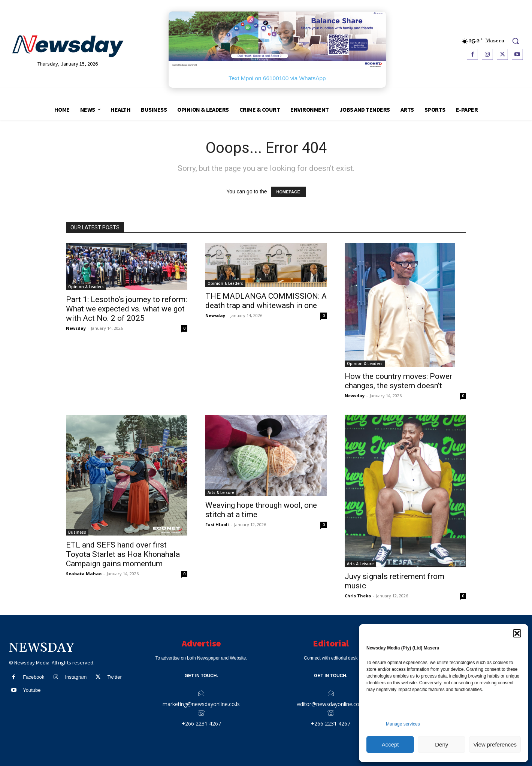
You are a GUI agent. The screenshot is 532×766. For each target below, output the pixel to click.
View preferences (495, 744)
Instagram (76, 677)
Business (77, 532)
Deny (442, 744)
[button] (517, 633)
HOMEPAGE (288, 192)
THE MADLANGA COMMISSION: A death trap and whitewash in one (266, 301)
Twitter (114, 677)
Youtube (32, 690)
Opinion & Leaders (86, 287)
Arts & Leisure (221, 492)
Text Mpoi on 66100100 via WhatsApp (277, 78)
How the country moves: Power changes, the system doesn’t (398, 381)
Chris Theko (358, 596)
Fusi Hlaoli (217, 524)
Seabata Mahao (84, 574)
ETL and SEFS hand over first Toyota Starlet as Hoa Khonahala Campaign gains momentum (123, 554)
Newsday (76, 328)
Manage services (403, 724)
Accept (390, 744)
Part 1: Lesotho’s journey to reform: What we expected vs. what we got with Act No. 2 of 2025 (126, 309)
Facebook (34, 677)
